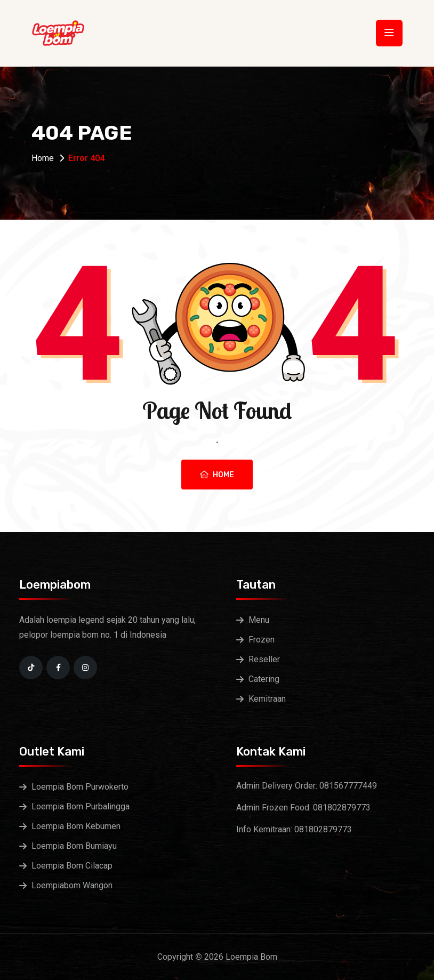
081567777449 (348, 786)
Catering (264, 679)
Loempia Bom (251, 957)
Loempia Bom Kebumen (76, 826)
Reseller (264, 659)
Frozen (262, 640)
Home (43, 158)
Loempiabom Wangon (72, 885)
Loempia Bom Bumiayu (74, 846)
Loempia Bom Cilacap (72, 866)
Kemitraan (267, 699)
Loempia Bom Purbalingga (81, 806)
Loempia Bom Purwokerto (80, 787)
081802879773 (342, 808)
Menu (259, 620)
